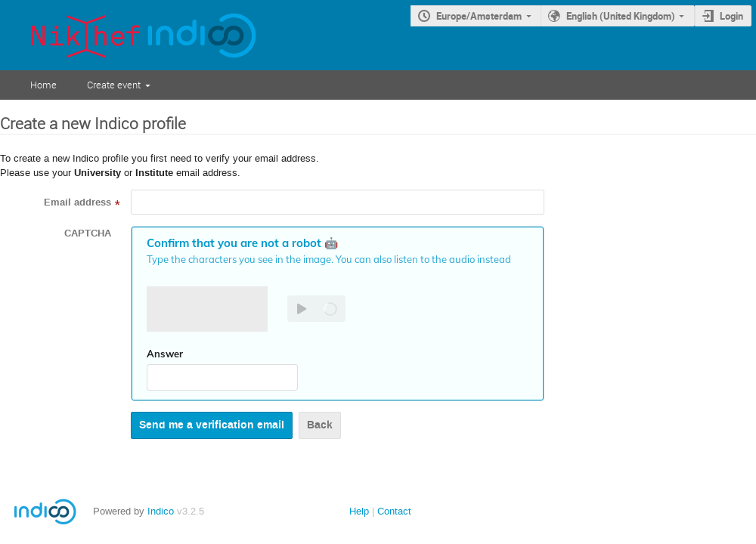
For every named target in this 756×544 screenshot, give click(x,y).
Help (359, 511)
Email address (77, 202)
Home (43, 85)
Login (731, 16)
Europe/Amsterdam (479, 16)
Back (320, 425)
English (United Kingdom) (621, 16)
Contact (394, 511)
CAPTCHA (88, 233)
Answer (165, 354)
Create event (114, 85)
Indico (161, 511)
